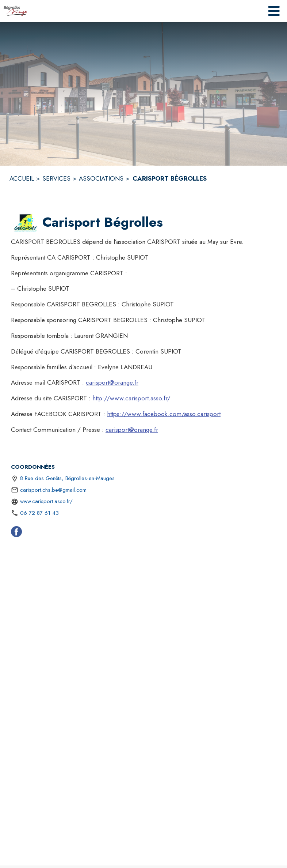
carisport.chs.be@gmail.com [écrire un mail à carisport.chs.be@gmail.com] (53, 490)
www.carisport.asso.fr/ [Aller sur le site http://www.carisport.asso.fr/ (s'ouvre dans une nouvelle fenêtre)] (46, 501)
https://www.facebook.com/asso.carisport (164, 414)
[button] (25, 223)
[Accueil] (15, 11)
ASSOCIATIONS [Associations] (101, 178)
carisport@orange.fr (112, 382)
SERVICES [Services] (56, 178)
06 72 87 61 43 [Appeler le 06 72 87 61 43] (39, 513)
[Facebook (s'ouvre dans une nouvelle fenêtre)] (16, 533)
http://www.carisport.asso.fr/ (131, 398)
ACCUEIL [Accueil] (22, 178)
